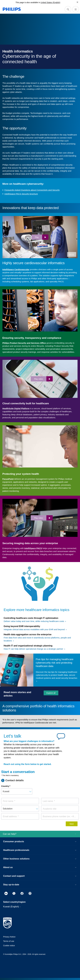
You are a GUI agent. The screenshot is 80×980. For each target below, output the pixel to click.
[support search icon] (68, 9)
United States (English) (50, 2)
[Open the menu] (76, 9)
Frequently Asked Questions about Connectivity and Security (32, 190)
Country (5, 786)
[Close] (77, 2)
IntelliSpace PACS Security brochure (21, 194)
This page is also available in (28, 2)
